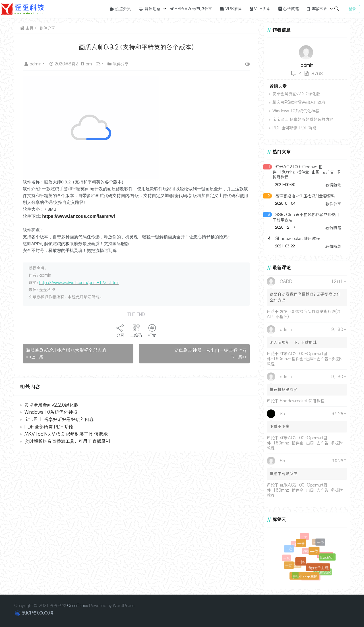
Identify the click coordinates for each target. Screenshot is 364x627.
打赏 (152, 331)
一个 (320, 542)
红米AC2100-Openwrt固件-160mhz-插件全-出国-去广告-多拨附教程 (307, 172)
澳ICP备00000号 (38, 613)
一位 (314, 551)
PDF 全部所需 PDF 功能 (49, 427)
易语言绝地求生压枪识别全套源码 (305, 196)
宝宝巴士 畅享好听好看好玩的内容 (59, 419)
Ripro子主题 (318, 567)
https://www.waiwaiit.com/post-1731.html (79, 283)
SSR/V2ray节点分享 (191, 9)
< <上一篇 (34, 357)
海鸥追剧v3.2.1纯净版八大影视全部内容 (66, 350)
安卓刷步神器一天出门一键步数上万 (210, 350)
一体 (300, 561)
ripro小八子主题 (304, 576)
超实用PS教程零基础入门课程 (299, 102)
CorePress (77, 606)
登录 (352, 9)
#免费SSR (323, 572)
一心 (288, 549)
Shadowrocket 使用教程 (298, 239)
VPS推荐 (231, 9)
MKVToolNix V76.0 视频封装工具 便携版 (66, 434)
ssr (296, 576)
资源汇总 (150, 9)
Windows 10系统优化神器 (51, 412)
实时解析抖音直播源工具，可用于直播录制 (67, 441)
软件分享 (47, 28)
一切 (289, 565)
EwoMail (327, 557)
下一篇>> (239, 357)
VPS (307, 552)
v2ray (297, 566)
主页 (27, 28)
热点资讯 (120, 9)
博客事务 (317, 9)
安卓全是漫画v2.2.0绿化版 (51, 405)
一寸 (304, 537)
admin (34, 64)
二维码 (136, 331)
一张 (300, 543)
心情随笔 (289, 9)
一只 (287, 558)
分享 (120, 331)
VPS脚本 (260, 9)
